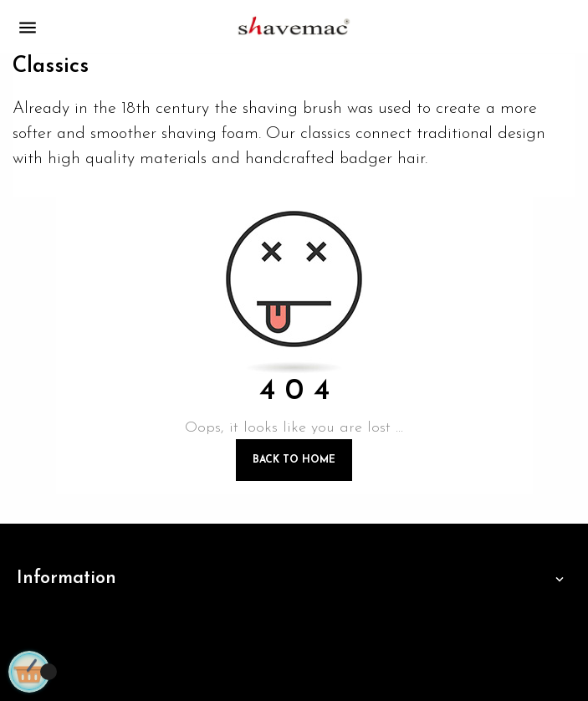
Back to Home (294, 460)
